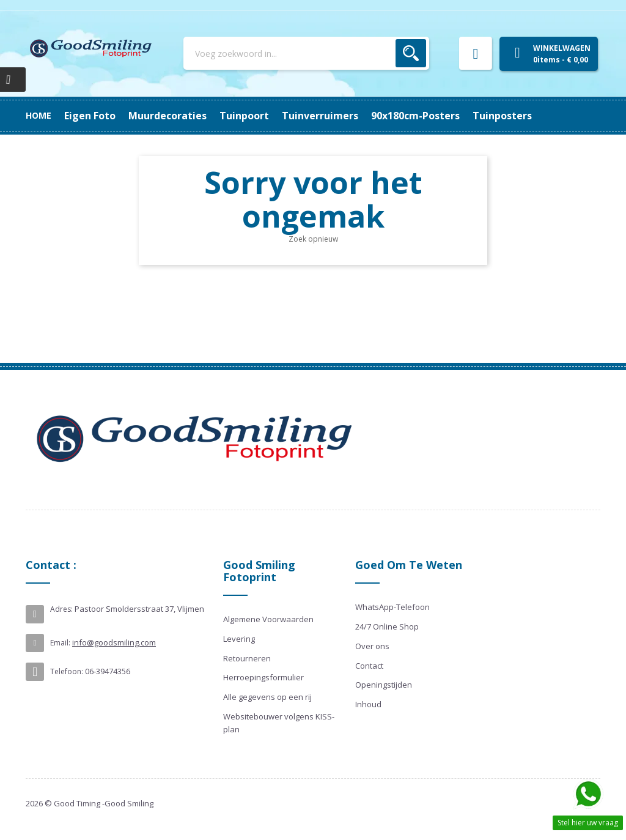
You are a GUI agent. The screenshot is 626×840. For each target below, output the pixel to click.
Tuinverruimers (280, 116)
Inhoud (368, 704)
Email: (60, 643)
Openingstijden (384, 685)
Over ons (372, 646)
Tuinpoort (357, 116)
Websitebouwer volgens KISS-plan (279, 723)
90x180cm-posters (182, 116)
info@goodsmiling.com (114, 642)
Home (39, 115)
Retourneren (247, 658)
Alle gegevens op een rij (267, 697)
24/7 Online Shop (387, 626)
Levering (239, 639)
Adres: (61, 609)
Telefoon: (67, 671)
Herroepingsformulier (263, 677)
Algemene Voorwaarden (268, 619)
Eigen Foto (515, 116)
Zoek (411, 53)
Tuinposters (94, 116)
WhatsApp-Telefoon (392, 607)
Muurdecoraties (436, 116)
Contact (369, 666)
